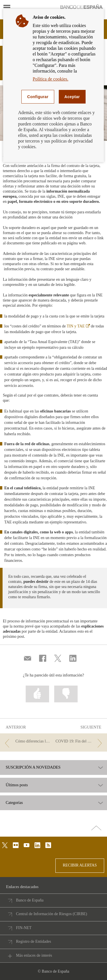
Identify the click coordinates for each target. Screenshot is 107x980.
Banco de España (30, 900)
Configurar (38, 97)
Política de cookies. (51, 79)
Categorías (14, 803)
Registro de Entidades (34, 941)
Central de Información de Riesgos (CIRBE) (52, 914)
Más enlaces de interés (34, 955)
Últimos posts (17, 785)
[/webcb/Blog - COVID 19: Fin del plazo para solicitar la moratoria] (80, 741)
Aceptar (72, 97)
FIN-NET (24, 928)
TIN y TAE (78, 326)
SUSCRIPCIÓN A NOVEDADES (33, 768)
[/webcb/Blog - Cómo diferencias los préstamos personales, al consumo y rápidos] (27, 741)
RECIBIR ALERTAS (80, 865)
